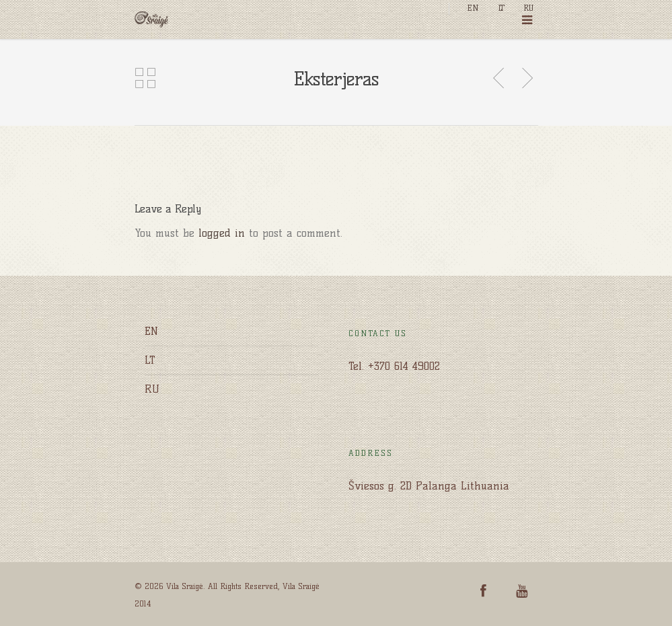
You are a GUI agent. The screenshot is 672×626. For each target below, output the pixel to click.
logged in (222, 233)
